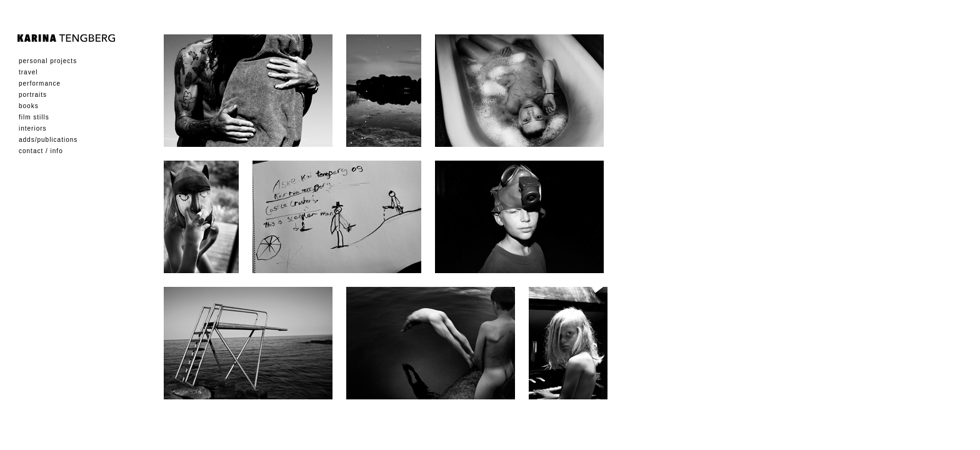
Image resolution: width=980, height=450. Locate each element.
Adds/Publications (48, 140)
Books (29, 106)
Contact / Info (41, 151)
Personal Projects (48, 61)
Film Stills (34, 117)
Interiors (33, 128)
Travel (28, 72)
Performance (40, 83)
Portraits (33, 95)
